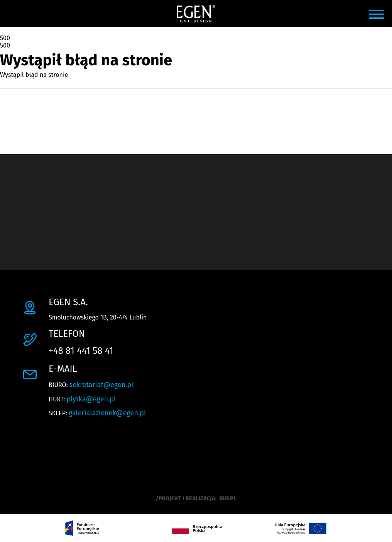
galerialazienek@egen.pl (107, 413)
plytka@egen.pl (91, 399)
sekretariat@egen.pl (101, 385)
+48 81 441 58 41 (81, 351)
